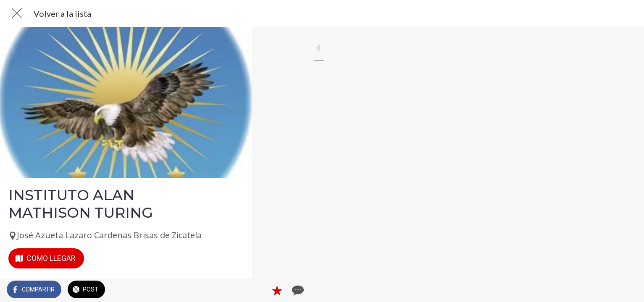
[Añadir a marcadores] (215, 290)
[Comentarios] (235, 290)
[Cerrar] (17, 13)
